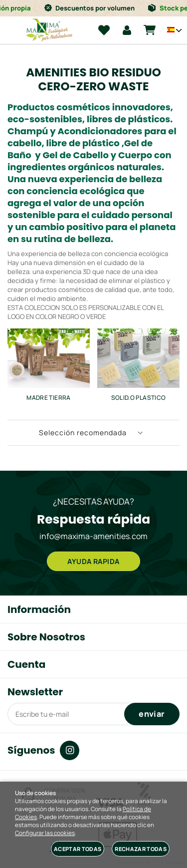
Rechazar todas (141, 849)
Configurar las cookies (45, 833)
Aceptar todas (78, 849)
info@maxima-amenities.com (93, 536)
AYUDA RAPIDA (93, 561)
